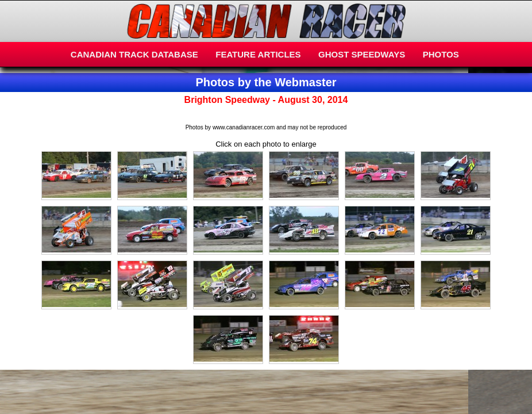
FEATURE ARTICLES (258, 54)
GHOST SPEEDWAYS (362, 54)
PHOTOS (441, 54)
